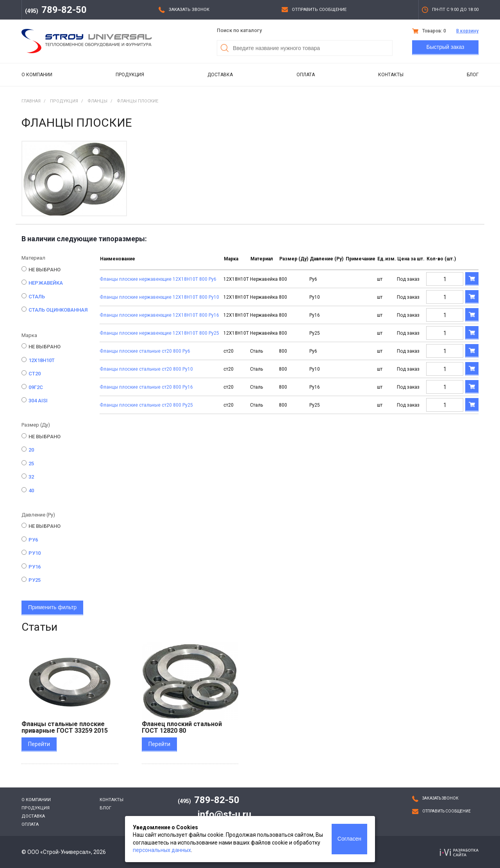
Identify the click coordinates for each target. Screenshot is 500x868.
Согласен (349, 839)
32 (31, 477)
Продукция (130, 75)
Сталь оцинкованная (58, 310)
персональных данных (162, 850)
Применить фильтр (52, 607)
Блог (473, 75)
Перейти (39, 744)
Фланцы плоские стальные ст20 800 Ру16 (146, 387)
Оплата (306, 75)
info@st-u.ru (224, 814)
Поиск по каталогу (239, 30)
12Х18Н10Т (42, 360)
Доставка (220, 75)
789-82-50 (56, 10)
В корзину (467, 31)
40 (31, 490)
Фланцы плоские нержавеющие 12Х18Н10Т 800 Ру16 (159, 315)
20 (31, 450)
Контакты (391, 75)
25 (31, 464)
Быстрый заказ (446, 47)
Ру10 (35, 553)
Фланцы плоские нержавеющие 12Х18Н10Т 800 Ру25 (159, 333)
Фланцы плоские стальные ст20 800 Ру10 (146, 369)
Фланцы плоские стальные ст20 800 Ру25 (146, 405)
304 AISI (38, 401)
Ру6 (33, 540)
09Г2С (36, 387)
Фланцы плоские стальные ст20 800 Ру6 (145, 351)
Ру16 (35, 567)
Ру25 (35, 580)
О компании (37, 75)
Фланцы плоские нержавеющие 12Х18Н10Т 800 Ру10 (159, 297)
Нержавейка (46, 283)
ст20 (35, 374)
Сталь (37, 297)
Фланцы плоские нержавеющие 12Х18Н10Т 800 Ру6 (158, 279)
